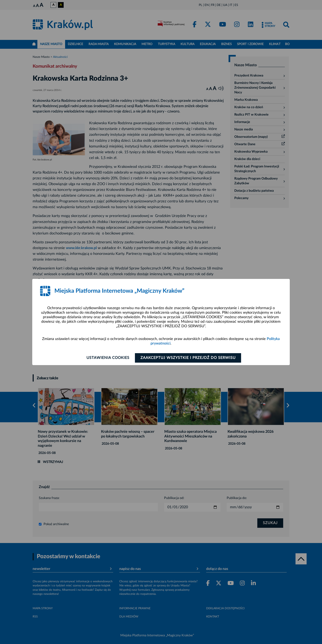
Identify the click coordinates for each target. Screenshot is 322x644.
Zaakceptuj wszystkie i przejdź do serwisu (188, 358)
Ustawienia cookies (108, 358)
